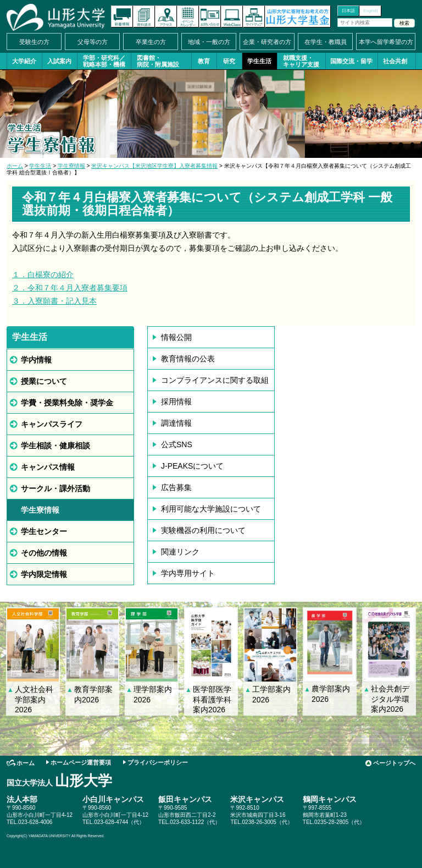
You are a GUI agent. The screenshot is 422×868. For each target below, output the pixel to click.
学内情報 (36, 360)
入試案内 (59, 61)
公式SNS (177, 444)
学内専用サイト (188, 573)
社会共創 (395, 61)
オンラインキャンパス (232, 17)
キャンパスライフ (52, 424)
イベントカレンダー (188, 17)
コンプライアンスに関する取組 (215, 380)
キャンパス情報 (48, 467)
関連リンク (180, 552)
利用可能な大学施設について (211, 509)
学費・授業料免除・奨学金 (67, 403)
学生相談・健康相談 (55, 446)
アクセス (166, 17)
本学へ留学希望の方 (386, 42)
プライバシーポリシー (158, 762)
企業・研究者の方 (267, 42)
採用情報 (176, 402)
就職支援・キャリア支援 (301, 61)
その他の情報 (44, 553)
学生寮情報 (71, 166)
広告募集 (176, 487)
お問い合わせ (210, 17)
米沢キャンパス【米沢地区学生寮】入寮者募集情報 (154, 166)
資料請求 (144, 17)
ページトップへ (394, 763)
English (370, 11)
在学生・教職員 (326, 42)
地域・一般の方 (209, 42)
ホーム (15, 166)
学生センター (44, 531)
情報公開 (176, 337)
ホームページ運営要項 (81, 762)
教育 (204, 61)
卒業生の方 (151, 42)
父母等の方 (93, 42)
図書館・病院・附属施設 (158, 61)
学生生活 (259, 61)
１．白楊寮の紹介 (43, 274)
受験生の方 (34, 42)
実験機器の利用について (203, 530)
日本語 (348, 11)
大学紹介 (24, 61)
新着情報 (122, 17)
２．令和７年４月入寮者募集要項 (70, 288)
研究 (229, 61)
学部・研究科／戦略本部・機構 (104, 61)
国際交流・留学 (351, 61)
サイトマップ (254, 17)
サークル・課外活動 (55, 488)
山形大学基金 (298, 17)
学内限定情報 (44, 574)
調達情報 (176, 423)
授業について (44, 381)
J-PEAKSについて (192, 466)
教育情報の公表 (188, 359)
